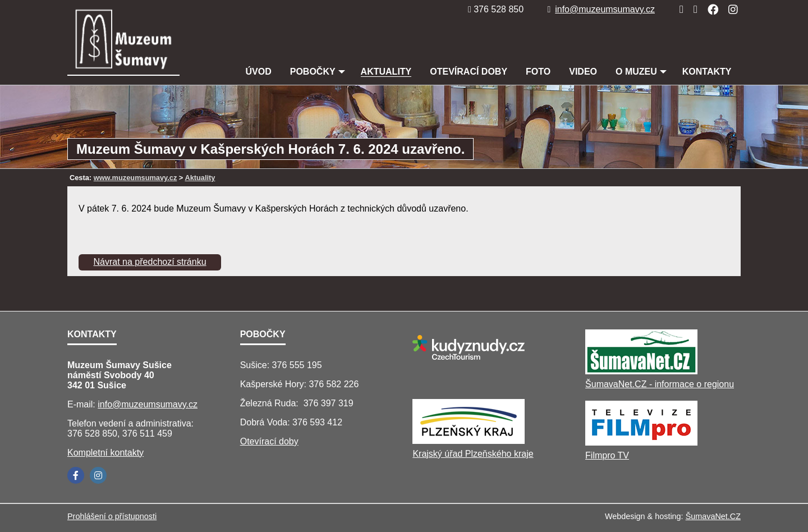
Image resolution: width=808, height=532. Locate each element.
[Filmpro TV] (641, 442)
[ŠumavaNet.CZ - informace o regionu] (641, 371)
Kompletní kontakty (105, 453)
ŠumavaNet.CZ (713, 516)
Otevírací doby (269, 441)
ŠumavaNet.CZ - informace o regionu (660, 384)
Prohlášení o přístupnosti (112, 516)
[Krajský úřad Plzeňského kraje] (469, 441)
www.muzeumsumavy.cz (136, 178)
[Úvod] (678, 9)
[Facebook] (710, 9)
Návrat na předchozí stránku (150, 262)
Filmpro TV (607, 455)
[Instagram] (730, 9)
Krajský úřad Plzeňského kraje (473, 454)
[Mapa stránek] (692, 9)
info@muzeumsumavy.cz (601, 9)
